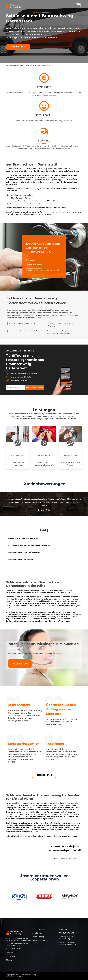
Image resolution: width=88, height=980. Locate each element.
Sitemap (9, 960)
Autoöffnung (44, 455)
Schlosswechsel (18, 455)
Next (84, 897)
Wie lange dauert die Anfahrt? (21, 559)
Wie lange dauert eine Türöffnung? (24, 552)
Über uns (10, 953)
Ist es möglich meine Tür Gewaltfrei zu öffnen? (29, 546)
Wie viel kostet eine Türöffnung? (23, 539)
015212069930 (15, 715)
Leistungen (39, 929)
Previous (4, 897)
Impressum (10, 956)
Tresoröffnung (70, 455)
